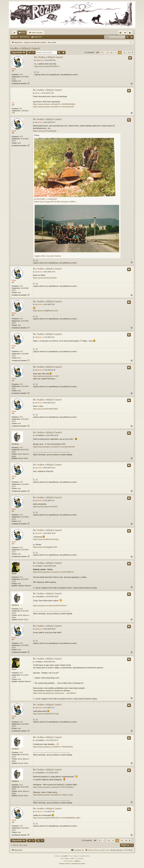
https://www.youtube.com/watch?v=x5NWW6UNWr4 (54, 104)
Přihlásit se (26, 37)
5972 (21, 577)
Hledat (16, 37)
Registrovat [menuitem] (130, 33)
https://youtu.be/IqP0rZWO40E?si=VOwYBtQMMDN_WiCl (57, 818)
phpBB (65, 856)
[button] (97, 53)
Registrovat (38, 37)
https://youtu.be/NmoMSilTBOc (46, 409)
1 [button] (105, 52)
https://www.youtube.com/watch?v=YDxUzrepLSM (53, 107)
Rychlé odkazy (15, 33)
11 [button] (115, 52)
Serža (14, 69)
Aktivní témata (37, 33)
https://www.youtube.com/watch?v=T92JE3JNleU (53, 747)
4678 (21, 75)
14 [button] (128, 52)
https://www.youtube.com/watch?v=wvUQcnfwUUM (54, 447)
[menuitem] (120, 33)
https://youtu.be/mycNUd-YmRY (46, 376)
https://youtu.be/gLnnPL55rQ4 (45, 507)
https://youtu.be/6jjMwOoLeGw (46, 311)
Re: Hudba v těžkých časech (49, 57)
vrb (13, 103)
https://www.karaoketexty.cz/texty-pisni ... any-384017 (55, 693)
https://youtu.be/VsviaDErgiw (45, 131)
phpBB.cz (77, 861)
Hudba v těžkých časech (25, 48)
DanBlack (15, 444)
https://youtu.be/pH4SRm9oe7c (47, 66)
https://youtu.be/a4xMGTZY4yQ (46, 714)
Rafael (14, 574)
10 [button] (111, 52)
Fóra (23, 33)
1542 (21, 448)
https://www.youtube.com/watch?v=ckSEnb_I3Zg (53, 795)
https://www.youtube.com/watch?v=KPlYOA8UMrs (53, 787)
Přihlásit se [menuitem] (126, 33)
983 (21, 109)
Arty (67, 859)
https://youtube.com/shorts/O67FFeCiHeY (50, 606)
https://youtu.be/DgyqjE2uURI (45, 547)
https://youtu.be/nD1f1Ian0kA (45, 278)
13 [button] (124, 52)
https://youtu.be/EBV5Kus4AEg (46, 539)
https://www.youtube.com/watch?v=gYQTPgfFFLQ (54, 572)
